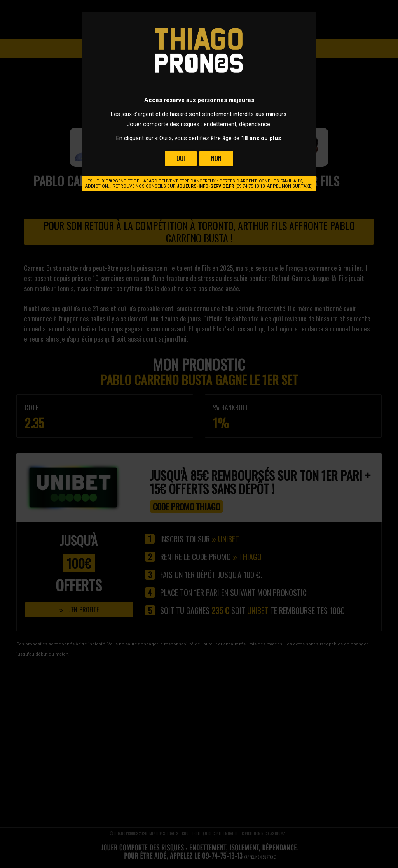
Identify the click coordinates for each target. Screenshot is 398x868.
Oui (181, 158)
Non (216, 158)
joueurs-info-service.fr (205, 186)
